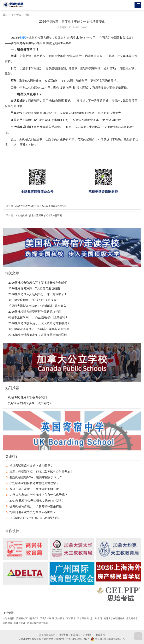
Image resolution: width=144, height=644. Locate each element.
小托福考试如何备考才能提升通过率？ (32, 483)
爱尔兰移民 (83, 618)
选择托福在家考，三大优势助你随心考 (32, 489)
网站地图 (63, 635)
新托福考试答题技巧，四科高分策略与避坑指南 (39, 329)
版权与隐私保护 (47, 635)
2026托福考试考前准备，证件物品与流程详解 (38, 335)
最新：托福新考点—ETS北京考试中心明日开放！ (40, 471)
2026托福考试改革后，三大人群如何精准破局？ (39, 323)
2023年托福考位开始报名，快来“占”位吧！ (35, 500)
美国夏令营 (22, 618)
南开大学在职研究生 (114, 618)
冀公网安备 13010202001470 (108, 639)
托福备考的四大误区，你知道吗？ (30, 403)
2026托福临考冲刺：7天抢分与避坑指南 (34, 288)
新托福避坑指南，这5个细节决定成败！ (34, 300)
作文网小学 (132, 618)
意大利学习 (96, 618)
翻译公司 (34, 618)
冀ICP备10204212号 (79, 639)
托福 (27, 15)
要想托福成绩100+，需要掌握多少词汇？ (34, 477)
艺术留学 (71, 618)
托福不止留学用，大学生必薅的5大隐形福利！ (38, 317)
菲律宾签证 (20, 623)
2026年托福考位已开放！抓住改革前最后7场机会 (41, 206)
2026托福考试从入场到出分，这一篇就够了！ (38, 294)
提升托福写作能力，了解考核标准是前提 (34, 506)
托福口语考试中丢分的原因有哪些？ (31, 512)
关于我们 (88, 635)
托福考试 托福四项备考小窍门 (28, 397)
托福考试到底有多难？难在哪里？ (30, 466)
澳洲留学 (60, 618)
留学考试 (16, 15)
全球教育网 (9, 618)
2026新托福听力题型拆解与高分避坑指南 (35, 312)
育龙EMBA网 (47, 618)
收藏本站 (100, 635)
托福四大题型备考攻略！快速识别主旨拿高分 (37, 306)
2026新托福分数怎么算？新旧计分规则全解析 (38, 283)
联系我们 (75, 635)
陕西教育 (8, 623)
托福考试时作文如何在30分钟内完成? (33, 518)
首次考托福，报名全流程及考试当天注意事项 (39, 215)
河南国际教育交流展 (38, 623)
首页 (5, 15)
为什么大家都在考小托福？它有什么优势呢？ (37, 495)
